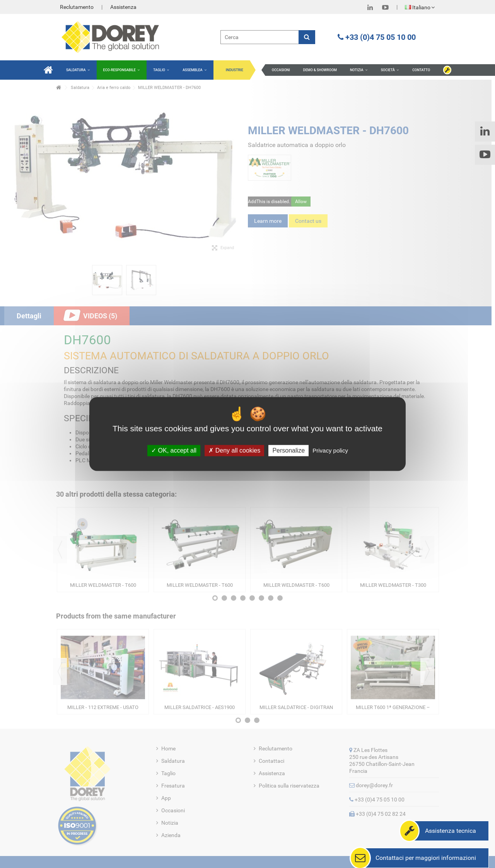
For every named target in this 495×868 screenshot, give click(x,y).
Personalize (288, 450)
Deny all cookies (234, 450)
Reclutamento (77, 7)
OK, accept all (174, 450)
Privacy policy (330, 450)
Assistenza (123, 7)
